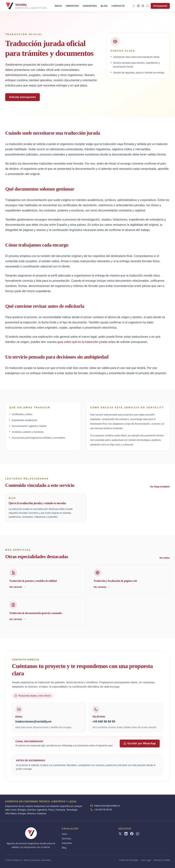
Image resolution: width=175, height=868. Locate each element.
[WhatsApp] (147, 6)
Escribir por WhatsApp (140, 743)
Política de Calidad (162, 860)
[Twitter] (134, 6)
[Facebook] (143, 6)
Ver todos (165, 558)
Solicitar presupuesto (23, 97)
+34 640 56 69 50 (103, 810)
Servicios (72, 6)
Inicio (58, 6)
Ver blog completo (160, 487)
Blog (104, 6)
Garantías (90, 6)
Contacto (118, 6)
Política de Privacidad (129, 860)
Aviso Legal (146, 860)
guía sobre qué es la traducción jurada (82, 342)
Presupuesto (160, 6)
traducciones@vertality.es (107, 806)
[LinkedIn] (138, 6)
